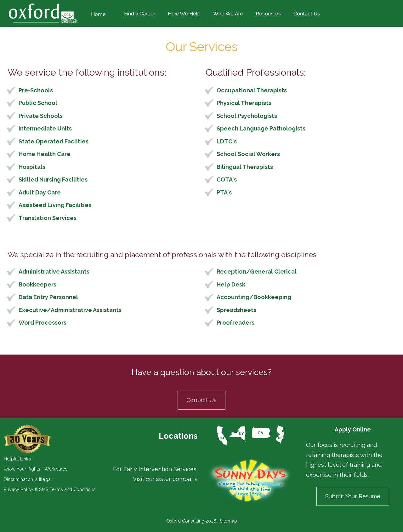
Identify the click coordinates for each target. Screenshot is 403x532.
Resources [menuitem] (268, 14)
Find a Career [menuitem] (140, 14)
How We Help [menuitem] (184, 14)
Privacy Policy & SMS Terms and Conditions (50, 489)
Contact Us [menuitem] (307, 14)
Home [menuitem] (98, 14)
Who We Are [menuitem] (228, 14)
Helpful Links (17, 459)
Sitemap (228, 521)
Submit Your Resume (353, 496)
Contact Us (201, 418)
